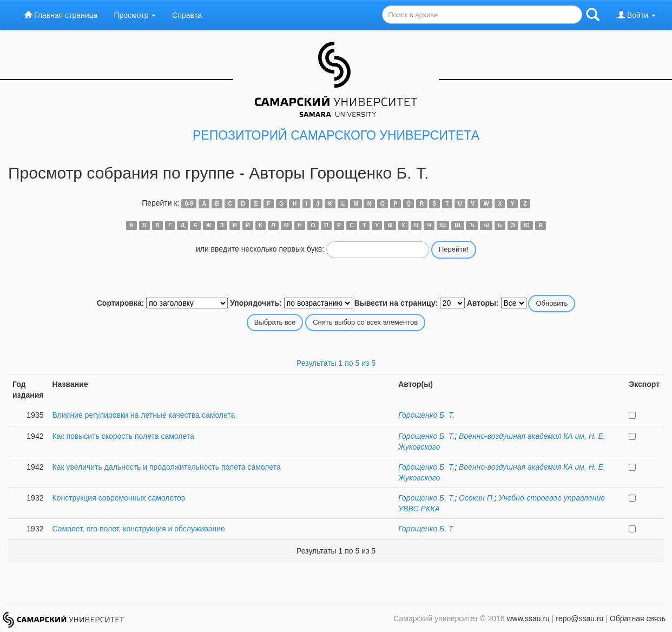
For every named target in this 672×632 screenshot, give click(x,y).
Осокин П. (477, 498)
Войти (637, 15)
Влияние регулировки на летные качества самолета (143, 415)
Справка (187, 15)
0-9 (189, 203)
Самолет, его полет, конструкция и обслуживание (138, 529)
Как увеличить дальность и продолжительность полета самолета (166, 467)
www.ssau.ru (528, 618)
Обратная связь (638, 618)
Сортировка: (121, 303)
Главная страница (61, 15)
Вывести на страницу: (396, 303)
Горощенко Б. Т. (426, 415)
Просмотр (135, 15)
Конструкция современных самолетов (118, 498)
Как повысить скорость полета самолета (123, 436)
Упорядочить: (256, 303)
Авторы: (483, 303)
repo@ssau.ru (579, 618)
